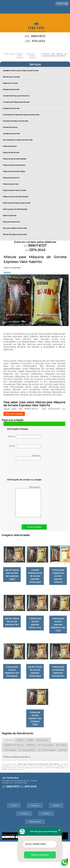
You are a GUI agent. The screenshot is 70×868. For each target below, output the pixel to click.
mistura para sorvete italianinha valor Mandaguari (21, 705)
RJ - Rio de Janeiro (27, 776)
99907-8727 (38, 36)
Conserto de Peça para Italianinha (16, 96)
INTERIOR (31, 771)
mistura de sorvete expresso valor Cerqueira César (49, 748)
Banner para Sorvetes (12, 77)
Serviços (35, 64)
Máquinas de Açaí (10, 146)
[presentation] (24, 470)
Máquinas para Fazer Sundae (15, 190)
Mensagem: (28, 502)
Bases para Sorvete (11, 83)
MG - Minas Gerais (46, 771)
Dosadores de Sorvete (11, 108)
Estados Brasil (42, 766)
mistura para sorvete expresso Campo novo (21, 662)
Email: (25, 446)
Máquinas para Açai (11, 184)
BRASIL (20, 766)
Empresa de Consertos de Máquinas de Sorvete (21, 115)
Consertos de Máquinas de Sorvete (16, 102)
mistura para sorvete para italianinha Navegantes (21, 748)
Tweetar (7, 273)
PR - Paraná (61, 771)
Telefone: (28, 457)
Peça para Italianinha (12, 222)
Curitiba (30, 766)
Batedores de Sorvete (11, 89)
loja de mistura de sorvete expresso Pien (49, 619)
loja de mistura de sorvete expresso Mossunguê (49, 705)
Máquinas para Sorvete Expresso (16, 197)
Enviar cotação (34, 527)
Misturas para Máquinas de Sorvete (17, 203)
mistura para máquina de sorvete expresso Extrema (21, 619)
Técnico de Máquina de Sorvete (15, 234)
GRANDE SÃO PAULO (14, 771)
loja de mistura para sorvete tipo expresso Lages (21, 573)
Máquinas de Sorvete (11, 152)
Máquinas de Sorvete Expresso (15, 159)
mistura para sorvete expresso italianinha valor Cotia (49, 662)
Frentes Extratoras (10, 127)
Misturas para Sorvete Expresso (15, 209)
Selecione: (9, 766)
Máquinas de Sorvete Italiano (14, 165)
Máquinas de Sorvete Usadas (14, 171)
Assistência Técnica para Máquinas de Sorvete (21, 70)
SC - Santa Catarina (47, 776)
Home (14, 832)
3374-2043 (38, 41)
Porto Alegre (10, 776)
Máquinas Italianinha (11, 178)
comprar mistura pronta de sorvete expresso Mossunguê (49, 575)
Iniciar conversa (40, 855)
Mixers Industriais (10, 215)
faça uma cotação (14, 414)
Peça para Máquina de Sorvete (15, 228)
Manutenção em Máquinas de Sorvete (18, 140)
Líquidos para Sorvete (12, 134)
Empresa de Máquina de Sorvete (16, 121)
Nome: (25, 437)
